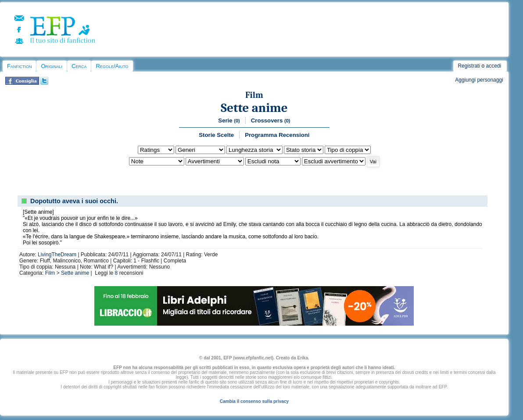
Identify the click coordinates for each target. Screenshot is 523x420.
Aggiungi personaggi (479, 80)
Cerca (79, 66)
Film (254, 95)
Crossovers (271, 120)
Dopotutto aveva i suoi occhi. (74, 201)
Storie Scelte (216, 135)
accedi (493, 66)
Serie (229, 120)
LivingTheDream (57, 255)
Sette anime (254, 108)
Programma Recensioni (277, 135)
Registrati (469, 66)
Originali (52, 66)
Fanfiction (19, 66)
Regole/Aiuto (112, 66)
